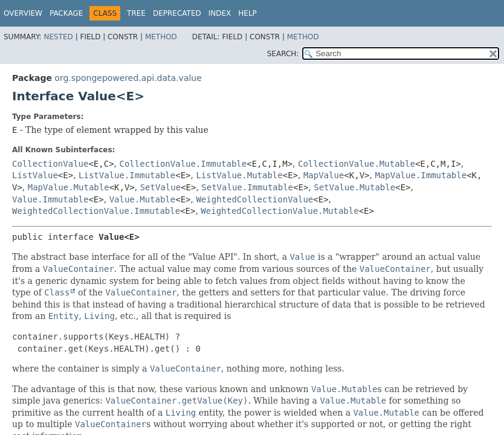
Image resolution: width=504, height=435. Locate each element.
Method (161, 37)
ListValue (35, 175)
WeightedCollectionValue (254, 199)
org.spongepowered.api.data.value (128, 78)
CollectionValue (50, 164)
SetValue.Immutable (247, 187)
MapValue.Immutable (421, 175)
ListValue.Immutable (127, 175)
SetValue (160, 187)
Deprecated (177, 13)
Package (66, 13)
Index (220, 13)
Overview (23, 13)
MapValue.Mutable (69, 187)
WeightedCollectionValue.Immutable (96, 211)
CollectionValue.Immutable (183, 164)
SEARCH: (283, 54)
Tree (136, 13)
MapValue (324, 175)
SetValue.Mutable (354, 187)
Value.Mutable (143, 199)
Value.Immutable (50, 199)
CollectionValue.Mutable (357, 164)
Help (247, 13)
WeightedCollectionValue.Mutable (279, 211)
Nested (58, 37)
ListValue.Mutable (239, 175)
